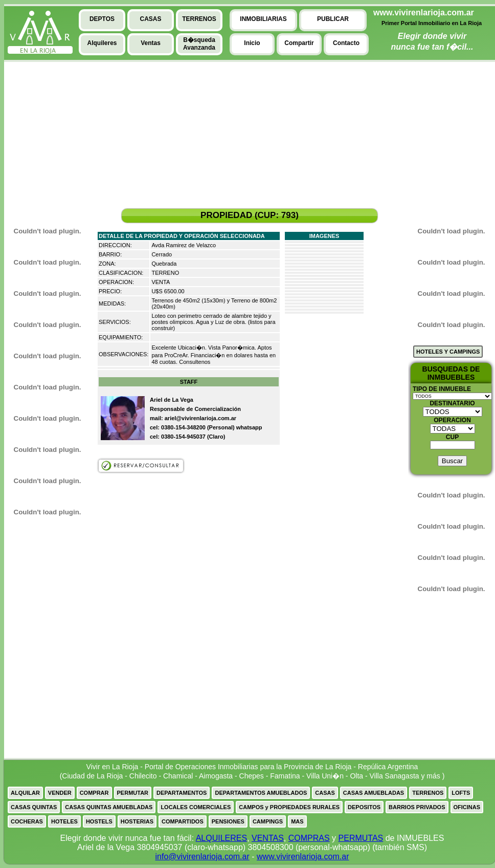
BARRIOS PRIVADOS (417, 807)
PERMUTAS (361, 838)
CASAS (325, 793)
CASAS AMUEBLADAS (374, 793)
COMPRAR (94, 793)
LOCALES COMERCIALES (196, 807)
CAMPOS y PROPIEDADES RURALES (289, 807)
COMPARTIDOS (183, 821)
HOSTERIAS (137, 821)
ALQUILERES (221, 838)
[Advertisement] (42, 139)
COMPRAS (309, 838)
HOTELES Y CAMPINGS (448, 352)
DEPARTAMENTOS (182, 793)
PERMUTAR (133, 793)
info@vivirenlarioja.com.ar (202, 856)
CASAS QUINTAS (34, 807)
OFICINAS (467, 807)
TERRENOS (428, 793)
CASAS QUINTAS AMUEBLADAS (109, 807)
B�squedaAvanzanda (199, 44)
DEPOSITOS (364, 807)
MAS (297, 821)
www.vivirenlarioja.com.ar (303, 856)
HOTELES (64, 821)
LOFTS (461, 793)
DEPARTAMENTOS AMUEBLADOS (261, 793)
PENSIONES (228, 821)
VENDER (60, 793)
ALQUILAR (25, 793)
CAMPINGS (268, 821)
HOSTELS (99, 821)
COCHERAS (27, 821)
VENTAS (268, 838)
